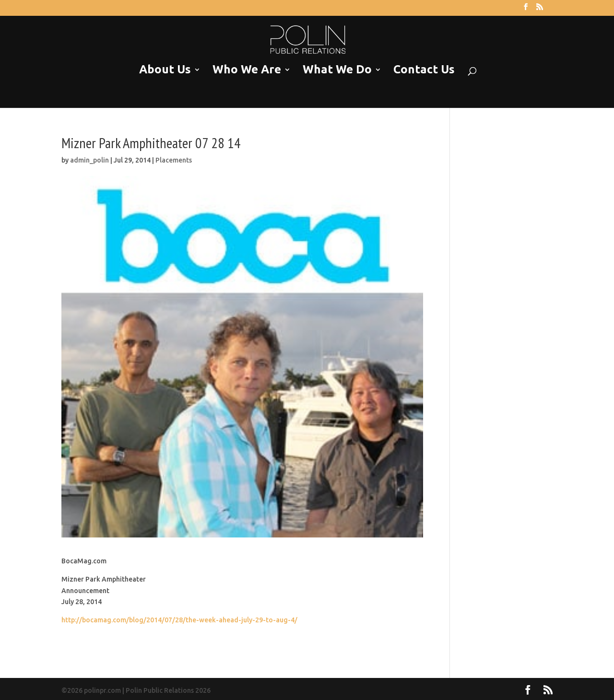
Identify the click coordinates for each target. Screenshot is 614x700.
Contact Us (424, 70)
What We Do (337, 70)
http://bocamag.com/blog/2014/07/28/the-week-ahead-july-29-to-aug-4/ (179, 620)
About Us (165, 70)
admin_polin (89, 160)
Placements (174, 160)
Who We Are (247, 70)
